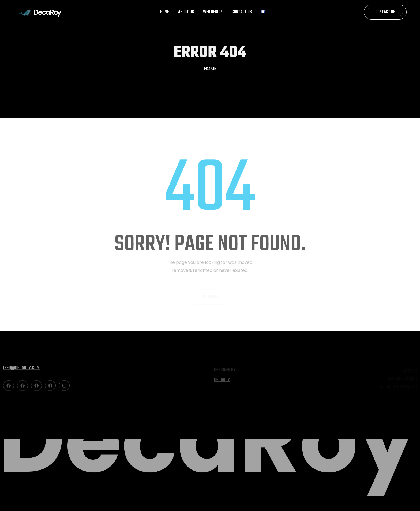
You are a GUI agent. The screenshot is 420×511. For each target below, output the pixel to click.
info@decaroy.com (21, 370)
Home (165, 12)
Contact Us (242, 12)
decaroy (222, 382)
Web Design (213, 12)
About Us (186, 12)
